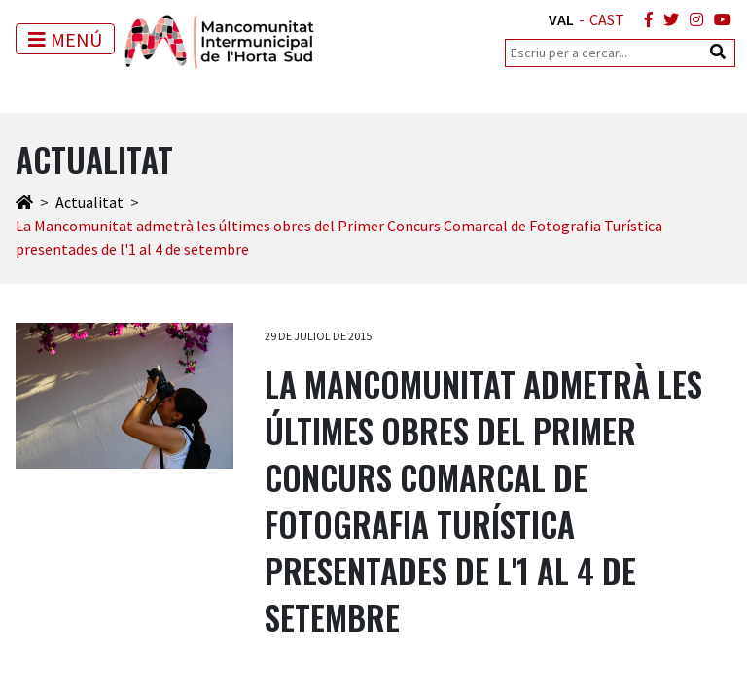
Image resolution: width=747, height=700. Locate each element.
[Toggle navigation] (65, 39)
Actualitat (89, 202)
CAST (607, 19)
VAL (561, 19)
